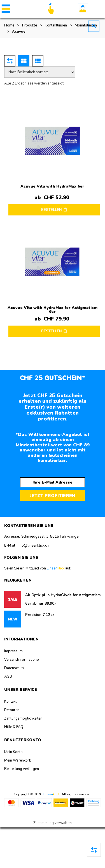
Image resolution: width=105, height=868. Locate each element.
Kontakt (10, 702)
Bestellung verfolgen (22, 769)
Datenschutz (14, 668)
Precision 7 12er (40, 615)
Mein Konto (13, 752)
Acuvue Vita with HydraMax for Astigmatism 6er (53, 310)
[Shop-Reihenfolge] (40, 72)
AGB (8, 676)
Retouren (12, 710)
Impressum (13, 651)
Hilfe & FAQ (14, 727)
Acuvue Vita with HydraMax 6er (52, 186)
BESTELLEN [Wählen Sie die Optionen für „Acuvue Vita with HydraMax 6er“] (52, 210)
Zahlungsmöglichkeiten (23, 718)
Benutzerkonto (83, 9)
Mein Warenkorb (18, 760)
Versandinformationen (22, 660)
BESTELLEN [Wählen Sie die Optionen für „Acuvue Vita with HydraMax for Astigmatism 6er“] (52, 331)
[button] (5, 9)
